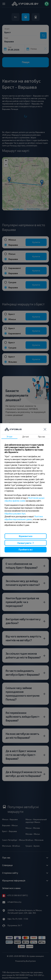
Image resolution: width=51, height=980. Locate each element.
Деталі (26, 437)
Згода (9, 436)
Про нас (42, 437)
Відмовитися (26, 536)
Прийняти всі (26, 549)
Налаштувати (24, 543)
